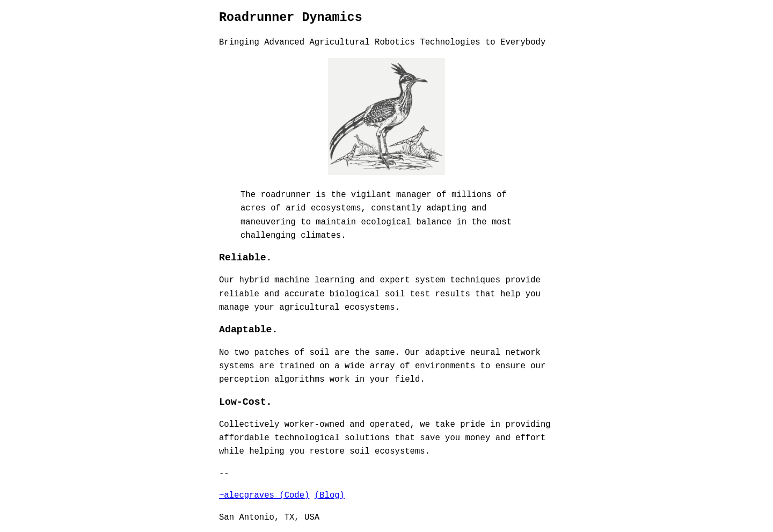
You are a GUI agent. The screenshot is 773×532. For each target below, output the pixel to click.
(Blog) (330, 494)
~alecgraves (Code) (264, 494)
